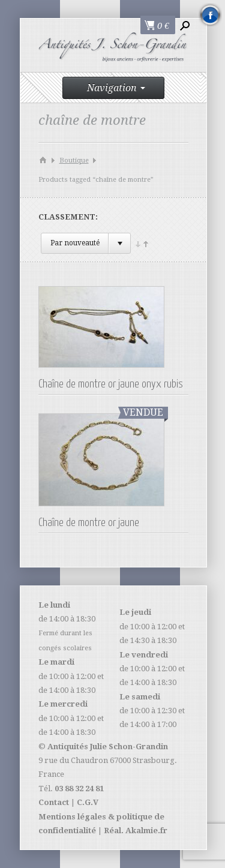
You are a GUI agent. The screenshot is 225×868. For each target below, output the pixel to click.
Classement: (68, 217)
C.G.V (88, 802)
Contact (54, 802)
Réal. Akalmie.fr (136, 831)
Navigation (116, 88)
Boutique (74, 160)
